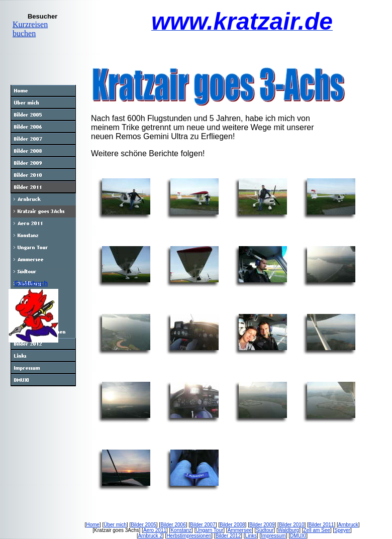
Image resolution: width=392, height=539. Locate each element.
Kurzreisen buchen (30, 29)
